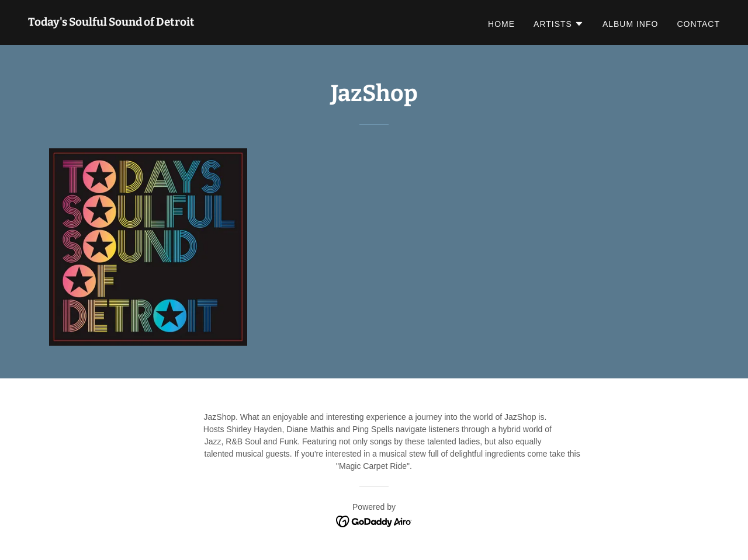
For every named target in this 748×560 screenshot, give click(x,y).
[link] (111, 22)
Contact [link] (698, 24)
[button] (559, 24)
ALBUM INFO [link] (631, 24)
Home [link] (501, 24)
